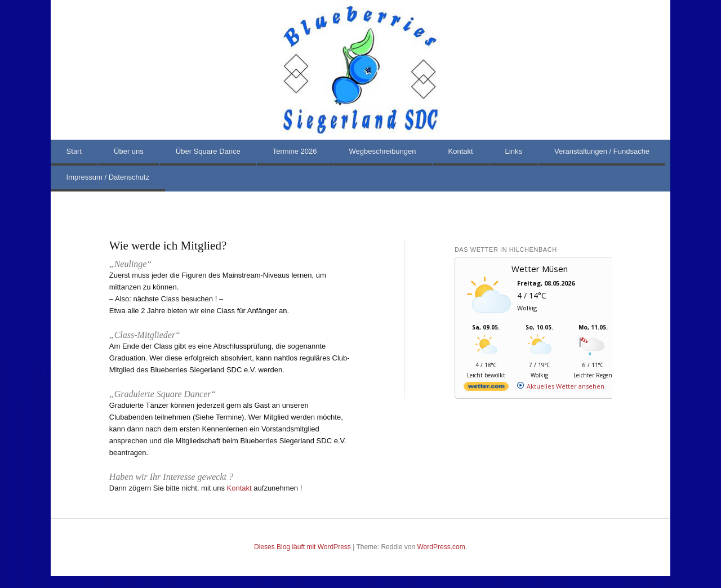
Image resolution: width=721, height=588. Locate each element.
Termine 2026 (295, 151)
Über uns (129, 151)
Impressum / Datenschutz (108, 177)
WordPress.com (441, 547)
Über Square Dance (208, 151)
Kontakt (461, 151)
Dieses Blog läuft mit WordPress (302, 547)
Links (514, 151)
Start (74, 151)
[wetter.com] (486, 388)
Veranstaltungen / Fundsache (602, 151)
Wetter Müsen (540, 269)
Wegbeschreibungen (383, 151)
